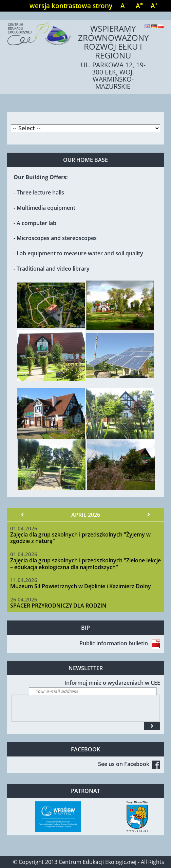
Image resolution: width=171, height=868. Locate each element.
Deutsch (154, 26)
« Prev (23, 515)
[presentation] (63, 708)
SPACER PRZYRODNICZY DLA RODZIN (58, 606)
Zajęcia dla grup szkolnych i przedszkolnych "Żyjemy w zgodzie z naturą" (80, 538)
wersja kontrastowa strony (71, 6)
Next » (148, 515)
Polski (161, 26)
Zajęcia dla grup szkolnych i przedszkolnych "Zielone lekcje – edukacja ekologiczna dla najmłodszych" (85, 564)
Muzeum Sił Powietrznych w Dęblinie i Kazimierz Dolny (81, 586)
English (147, 26)
